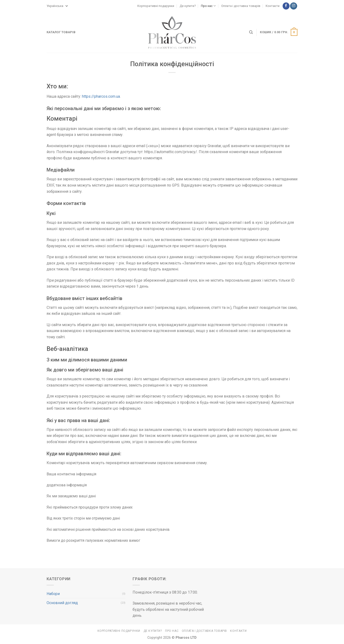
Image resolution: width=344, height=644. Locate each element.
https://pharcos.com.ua (101, 96)
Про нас (208, 6)
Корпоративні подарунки (156, 6)
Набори (53, 594)
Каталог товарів (61, 32)
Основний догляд (62, 603)
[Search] (251, 32)
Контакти (273, 6)
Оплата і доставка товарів (241, 6)
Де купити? (188, 6)
